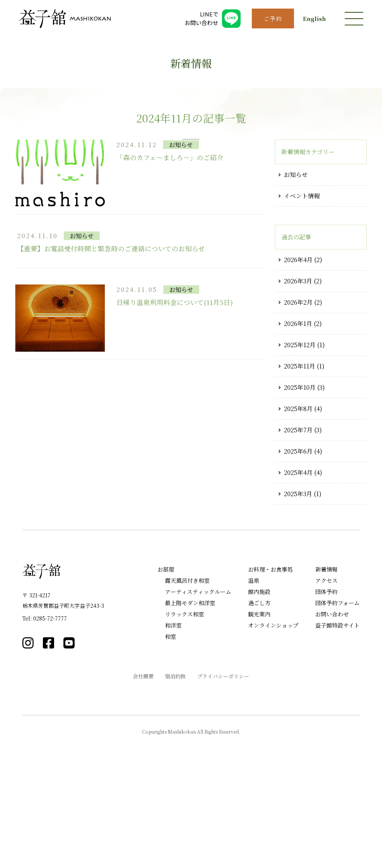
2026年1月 (298, 419)
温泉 (254, 676)
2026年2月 (298, 398)
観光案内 (259, 710)
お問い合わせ (332, 710)
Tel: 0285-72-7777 (45, 714)
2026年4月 (298, 355)
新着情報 (326, 665)
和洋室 (173, 721)
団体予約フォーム (337, 698)
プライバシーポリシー (223, 772)
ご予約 (273, 18)
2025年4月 (298, 568)
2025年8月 (298, 504)
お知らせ (296, 270)
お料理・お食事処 (270, 665)
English (314, 18)
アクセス (326, 676)
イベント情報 (302, 291)
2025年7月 (298, 525)
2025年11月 (300, 462)
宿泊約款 (175, 772)
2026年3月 (298, 377)
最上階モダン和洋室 (190, 698)
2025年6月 (298, 547)
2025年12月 (300, 440)
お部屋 (166, 665)
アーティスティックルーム (198, 687)
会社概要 (143, 772)
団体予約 (326, 687)
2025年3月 (298, 589)
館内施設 (259, 687)
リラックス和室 (184, 710)
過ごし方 (259, 698)
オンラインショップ (273, 721)
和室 (170, 732)
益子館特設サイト (337, 721)
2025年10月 (300, 483)
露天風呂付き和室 (187, 676)
